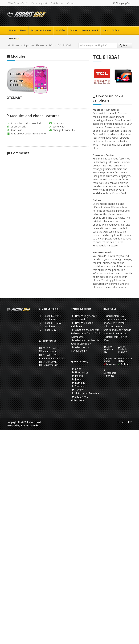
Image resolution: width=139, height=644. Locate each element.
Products (14, 38)
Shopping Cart (122, 3)
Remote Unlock (90, 30)
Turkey (77, 390)
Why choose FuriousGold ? (80, 349)
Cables (73, 30)
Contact (71, 3)
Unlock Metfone (50, 316)
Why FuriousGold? (18, 3)
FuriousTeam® (29, 425)
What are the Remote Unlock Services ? (85, 342)
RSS (130, 422)
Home (12, 30)
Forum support (39, 3)
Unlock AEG (47, 330)
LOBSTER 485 (49, 365)
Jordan (77, 379)
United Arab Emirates (85, 393)
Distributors (57, 3)
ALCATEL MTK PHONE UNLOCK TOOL (52, 357)
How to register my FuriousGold (84, 318)
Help (105, 30)
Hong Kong (79, 372)
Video (116, 30)
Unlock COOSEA (50, 323)
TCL (51, 45)
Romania (78, 383)
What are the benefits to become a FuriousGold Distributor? (86, 333)
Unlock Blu (47, 326)
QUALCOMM (48, 362)
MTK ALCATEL (49, 348)
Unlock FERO (48, 319)
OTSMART (14, 98)
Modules (60, 30)
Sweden (78, 386)
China (76, 369)
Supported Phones (41, 30)
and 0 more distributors (80, 398)
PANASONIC (48, 351)
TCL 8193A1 (64, 45)
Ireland (77, 376)
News (23, 30)
